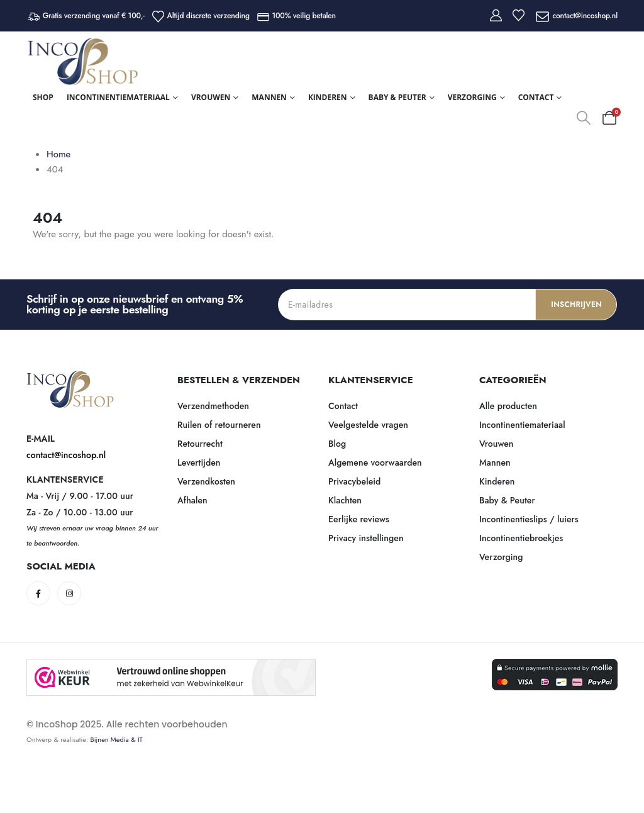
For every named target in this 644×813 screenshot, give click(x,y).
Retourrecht (200, 444)
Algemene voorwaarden (375, 463)
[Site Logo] (83, 62)
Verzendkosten (206, 481)
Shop (43, 97)
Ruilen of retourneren (219, 425)
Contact (536, 97)
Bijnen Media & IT (117, 739)
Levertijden (199, 463)
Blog (337, 444)
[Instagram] (69, 593)
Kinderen (328, 97)
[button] (584, 118)
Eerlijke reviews (359, 519)
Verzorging (472, 97)
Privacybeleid (354, 481)
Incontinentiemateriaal (118, 97)
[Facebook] (38, 593)
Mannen (269, 97)
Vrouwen (211, 97)
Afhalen (192, 500)
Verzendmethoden (213, 406)
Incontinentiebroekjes (521, 538)
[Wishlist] (519, 16)
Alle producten (508, 406)
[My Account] (496, 16)
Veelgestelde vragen (368, 425)
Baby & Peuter (397, 97)
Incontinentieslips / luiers (529, 519)
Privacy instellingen (366, 538)
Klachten (345, 500)
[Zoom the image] (70, 378)
